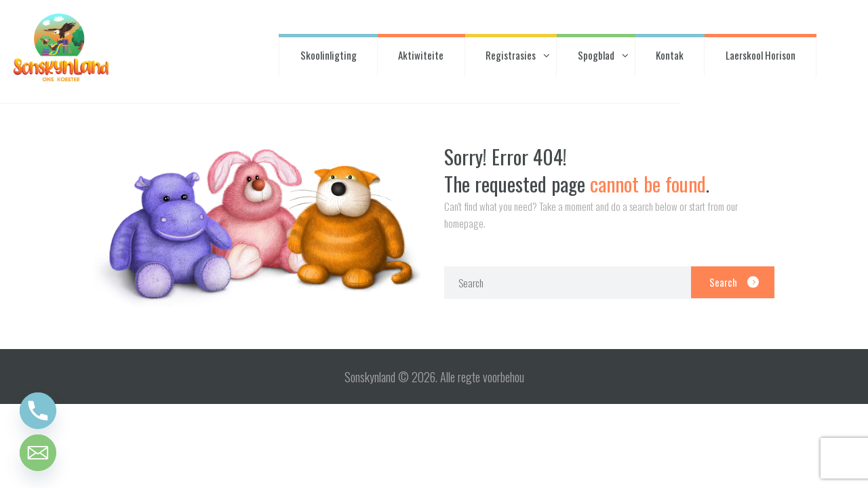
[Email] (38, 453)
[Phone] (38, 411)
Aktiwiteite (421, 55)
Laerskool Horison (761, 55)
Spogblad (596, 55)
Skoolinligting (329, 55)
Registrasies (511, 55)
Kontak (670, 55)
